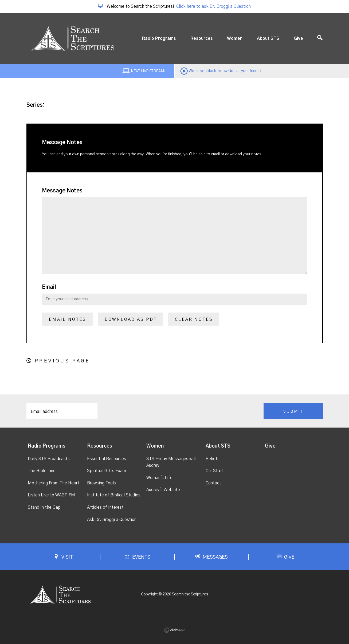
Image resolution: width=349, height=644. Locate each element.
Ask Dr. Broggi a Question (112, 520)
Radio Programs (159, 38)
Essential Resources (107, 459)
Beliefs (213, 459)
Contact (213, 483)
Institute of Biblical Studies (114, 495)
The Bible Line (42, 471)
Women (235, 38)
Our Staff (215, 471)
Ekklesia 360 (175, 630)
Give (298, 38)
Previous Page (62, 361)
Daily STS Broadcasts (49, 459)
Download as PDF (131, 319)
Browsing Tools (101, 483)
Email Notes (68, 319)
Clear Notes (194, 319)
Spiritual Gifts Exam (107, 471)
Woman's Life (159, 478)
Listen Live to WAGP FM (51, 495)
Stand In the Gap (44, 507)
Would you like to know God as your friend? (225, 71)
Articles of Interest (105, 507)
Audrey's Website (163, 490)
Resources (202, 38)
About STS (268, 38)
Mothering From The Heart (54, 483)
